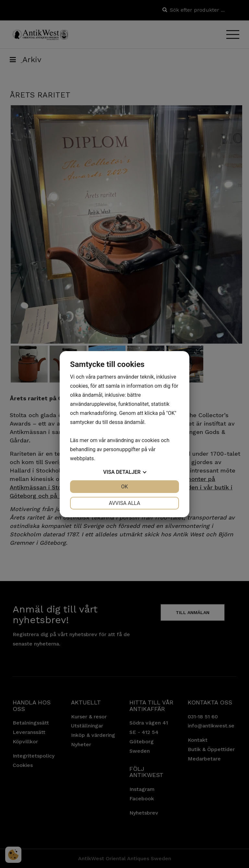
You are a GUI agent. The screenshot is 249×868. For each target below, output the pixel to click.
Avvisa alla (125, 503)
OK (124, 487)
